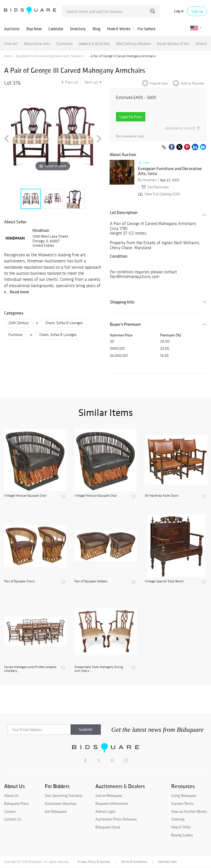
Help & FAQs (181, 827)
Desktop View (167, 862)
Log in (179, 11)
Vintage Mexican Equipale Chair (25, 496)
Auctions (12, 29)
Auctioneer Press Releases (116, 819)
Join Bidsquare (56, 811)
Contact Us (13, 819)
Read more (19, 292)
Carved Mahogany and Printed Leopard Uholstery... (30, 669)
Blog (96, 29)
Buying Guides (182, 835)
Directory (78, 29)
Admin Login (105, 811)
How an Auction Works (189, 811)
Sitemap (178, 819)
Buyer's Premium (125, 324)
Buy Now (34, 29)
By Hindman (147, 180)
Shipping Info (122, 302)
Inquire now (159, 83)
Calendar (56, 29)
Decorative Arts (37, 44)
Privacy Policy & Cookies (94, 862)
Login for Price (131, 117)
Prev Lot (69, 82)
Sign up (197, 11)
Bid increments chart (130, 136)
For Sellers (146, 29)
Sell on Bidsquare (109, 795)
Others (201, 44)
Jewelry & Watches (94, 44)
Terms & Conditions (134, 862)
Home (8, 56)
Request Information (112, 803)
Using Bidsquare (184, 795)
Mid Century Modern (133, 44)
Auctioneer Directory (61, 803)
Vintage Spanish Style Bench (164, 581)
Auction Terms (182, 803)
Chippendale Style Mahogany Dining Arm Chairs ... (99, 669)
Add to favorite (192, 83)
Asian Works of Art (173, 44)
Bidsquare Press (16, 803)
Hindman (41, 230)
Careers (10, 811)
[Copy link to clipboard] (164, 148)
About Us (11, 795)
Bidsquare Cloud (108, 827)
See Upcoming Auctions (63, 795)
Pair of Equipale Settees (91, 581)
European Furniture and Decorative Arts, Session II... (51, 56)
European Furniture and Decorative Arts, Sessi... (170, 171)
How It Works (119, 29)
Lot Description (124, 212)
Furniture (64, 44)
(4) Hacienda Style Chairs (162, 496)
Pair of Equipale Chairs (19, 581)
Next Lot (93, 82)
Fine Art (11, 44)
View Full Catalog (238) (159, 194)
